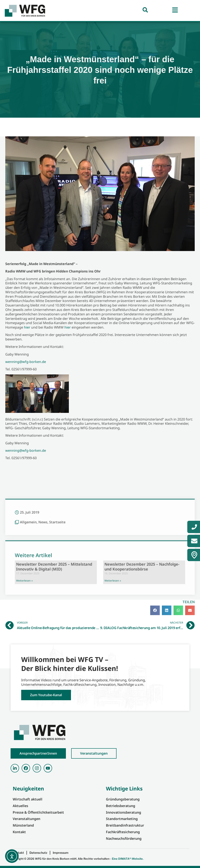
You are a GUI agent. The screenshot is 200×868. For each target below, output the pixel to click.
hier (27, 327)
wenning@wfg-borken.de (26, 362)
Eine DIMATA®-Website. (128, 859)
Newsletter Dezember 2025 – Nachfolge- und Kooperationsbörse (142, 634)
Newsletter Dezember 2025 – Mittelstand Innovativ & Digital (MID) (54, 634)
